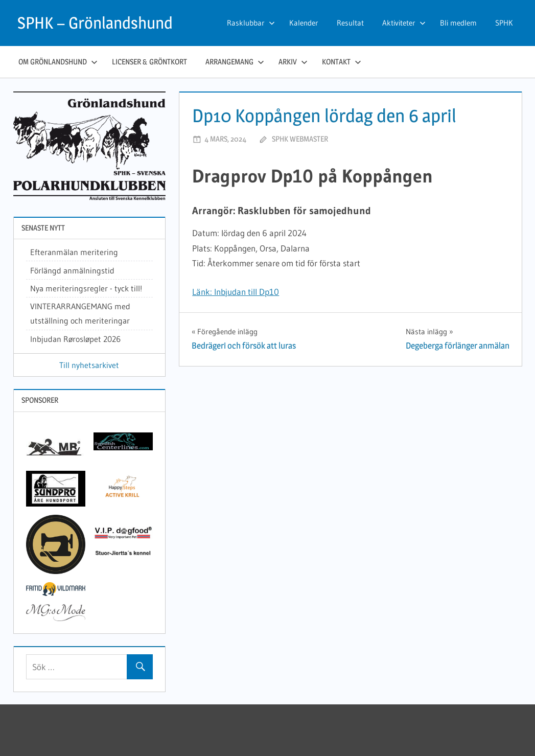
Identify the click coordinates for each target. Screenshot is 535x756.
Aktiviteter (404, 23)
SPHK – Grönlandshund (95, 23)
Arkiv (293, 62)
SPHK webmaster (300, 139)
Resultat (350, 23)
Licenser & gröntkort (149, 62)
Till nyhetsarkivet (89, 365)
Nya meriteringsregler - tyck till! (86, 288)
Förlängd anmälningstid (72, 270)
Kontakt (342, 62)
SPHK (504, 23)
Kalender (304, 23)
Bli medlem (458, 23)
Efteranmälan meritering (74, 252)
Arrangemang (235, 62)
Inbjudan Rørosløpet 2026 (75, 339)
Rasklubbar (251, 23)
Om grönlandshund (58, 62)
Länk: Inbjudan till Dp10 (236, 292)
